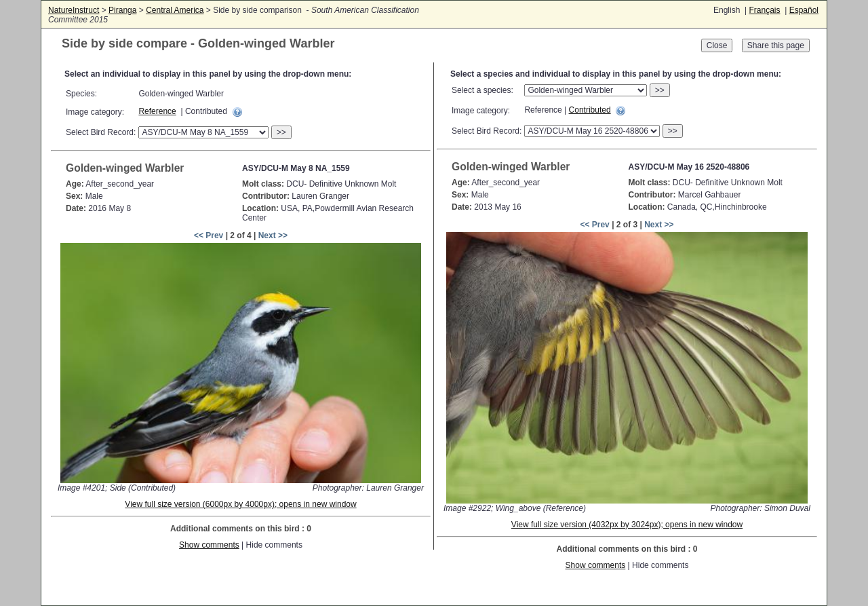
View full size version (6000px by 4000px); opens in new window (240, 504)
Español (804, 10)
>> (281, 132)
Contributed (590, 110)
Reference (157, 111)
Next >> (273, 235)
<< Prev (209, 235)
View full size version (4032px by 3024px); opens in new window (627, 525)
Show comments (209, 545)
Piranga (122, 10)
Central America (175, 10)
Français (764, 10)
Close (717, 45)
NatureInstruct (74, 10)
